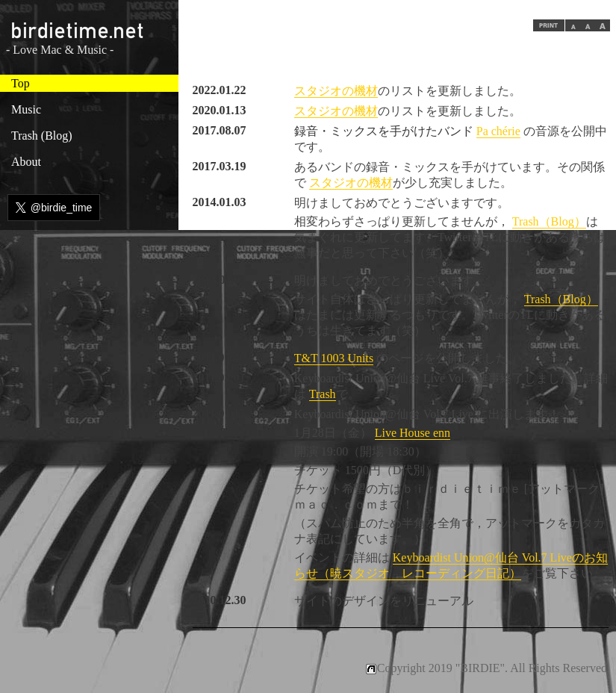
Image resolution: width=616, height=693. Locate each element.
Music (26, 109)
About (26, 162)
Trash (323, 394)
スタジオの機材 (336, 91)
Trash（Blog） (549, 221)
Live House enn (413, 433)
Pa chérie (498, 131)
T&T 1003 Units (334, 358)
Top (21, 83)
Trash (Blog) (42, 136)
